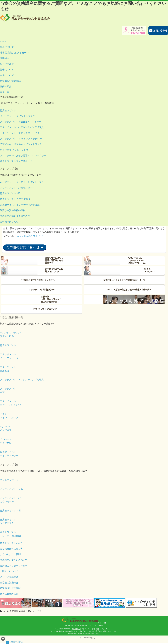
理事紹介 (5, 58)
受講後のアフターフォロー (14, 566)
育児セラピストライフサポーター (17, 161)
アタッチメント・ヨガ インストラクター (21, 139)
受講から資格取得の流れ (13, 210)
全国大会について (9, 571)
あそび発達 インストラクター (15, 150)
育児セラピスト (8, 110)
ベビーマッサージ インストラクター (19, 116)
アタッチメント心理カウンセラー (17, 188)
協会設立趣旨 (7, 64)
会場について (7, 75)
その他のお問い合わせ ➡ (25, 247)
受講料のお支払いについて (14, 560)
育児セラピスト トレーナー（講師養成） (21, 205)
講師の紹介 (6, 86)
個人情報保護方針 (9, 594)
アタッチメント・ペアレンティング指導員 (22, 127)
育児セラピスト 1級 (10, 193)
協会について (7, 47)
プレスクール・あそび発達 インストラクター (23, 155)
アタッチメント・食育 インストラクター (21, 133)
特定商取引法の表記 (10, 81)
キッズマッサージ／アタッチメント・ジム (22, 182)
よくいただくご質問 (10, 554)
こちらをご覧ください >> (31, 236)
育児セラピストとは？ (11, 543)
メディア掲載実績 (9, 577)
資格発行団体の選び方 (11, 549)
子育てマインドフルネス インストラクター (22, 144)
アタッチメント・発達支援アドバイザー (21, 122)
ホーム (3, 41)
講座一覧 (5, 92)
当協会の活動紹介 (9, 583)
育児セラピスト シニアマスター (16, 199)
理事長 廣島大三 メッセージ (14, 53)
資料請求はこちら (9, 222)
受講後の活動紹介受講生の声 (15, 216)
